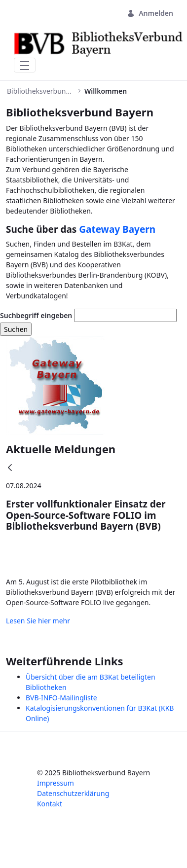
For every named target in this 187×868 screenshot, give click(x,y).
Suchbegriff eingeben (36, 315)
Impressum (56, 783)
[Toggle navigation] (25, 65)
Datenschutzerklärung (73, 793)
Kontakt (50, 804)
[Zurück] (10, 468)
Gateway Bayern (117, 229)
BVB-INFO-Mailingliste (61, 698)
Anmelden (150, 13)
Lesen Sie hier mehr (38, 621)
